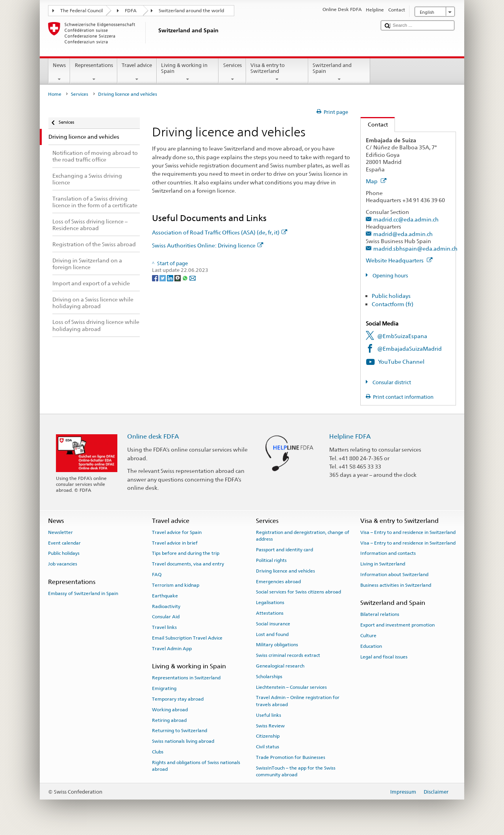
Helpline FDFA (350, 436)
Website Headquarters (399, 260)
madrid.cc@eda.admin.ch (406, 219)
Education (371, 646)
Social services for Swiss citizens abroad (298, 592)
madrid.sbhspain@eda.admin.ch (415, 248)
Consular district (391, 382)
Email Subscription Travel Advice (187, 638)
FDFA (131, 11)
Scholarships (269, 677)
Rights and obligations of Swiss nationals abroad (196, 766)
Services (232, 72)
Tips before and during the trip (186, 553)
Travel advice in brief (175, 543)
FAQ (157, 575)
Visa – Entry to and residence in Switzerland (408, 532)
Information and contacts (388, 553)
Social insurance (273, 624)
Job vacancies (63, 564)
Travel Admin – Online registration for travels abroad (298, 701)
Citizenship (268, 736)
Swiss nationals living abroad (183, 741)
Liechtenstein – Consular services (291, 687)
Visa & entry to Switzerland (277, 72)
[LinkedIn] (171, 278)
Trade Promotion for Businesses (291, 757)
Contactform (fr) (393, 304)
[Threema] (178, 278)
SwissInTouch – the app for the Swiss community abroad (296, 771)
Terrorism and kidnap (176, 585)
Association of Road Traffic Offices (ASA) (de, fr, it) (220, 232)
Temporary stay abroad (178, 699)
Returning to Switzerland (180, 731)
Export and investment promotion (397, 625)
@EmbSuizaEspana (402, 336)
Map (376, 181)
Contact (374, 124)
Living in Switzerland (383, 564)
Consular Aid (166, 617)
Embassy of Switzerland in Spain (83, 593)
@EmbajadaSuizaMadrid (409, 349)
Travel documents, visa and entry (188, 564)
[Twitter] (163, 278)
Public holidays (391, 296)
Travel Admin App (172, 649)
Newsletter (60, 532)
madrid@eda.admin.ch (403, 234)
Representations (94, 72)
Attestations (270, 613)
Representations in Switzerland (186, 678)
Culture (368, 636)
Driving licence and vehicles (285, 571)
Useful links (269, 715)
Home (55, 94)
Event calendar (64, 543)
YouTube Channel (401, 362)
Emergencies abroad (278, 581)
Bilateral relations (380, 614)
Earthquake (165, 596)
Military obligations (277, 645)
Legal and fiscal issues (384, 657)
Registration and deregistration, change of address (303, 536)
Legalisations (270, 603)
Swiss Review (270, 725)
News (59, 72)
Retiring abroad (169, 720)
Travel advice (137, 72)
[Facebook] (156, 278)
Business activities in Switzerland (396, 585)
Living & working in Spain (188, 72)
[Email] (193, 278)
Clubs (158, 752)
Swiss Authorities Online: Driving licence (208, 245)
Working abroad (170, 710)
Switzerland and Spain (339, 72)
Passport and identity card (284, 550)
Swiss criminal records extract (288, 655)
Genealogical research (280, 666)
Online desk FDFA (153, 436)
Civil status (268, 747)
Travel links (164, 627)
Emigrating (164, 688)
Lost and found (272, 634)
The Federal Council (82, 11)
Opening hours (390, 276)
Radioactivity (166, 606)
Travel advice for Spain (177, 532)
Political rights (271, 560)
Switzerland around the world (191, 11)
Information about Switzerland (394, 575)
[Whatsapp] (186, 278)
